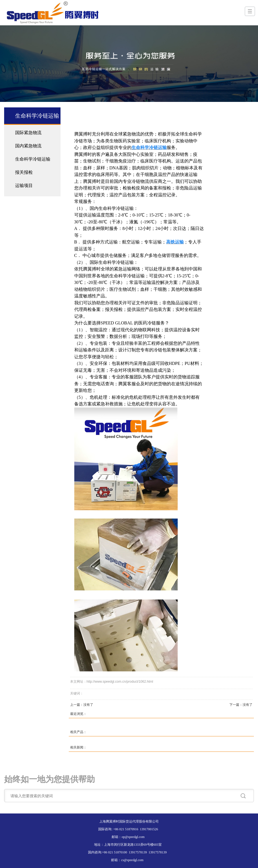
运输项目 (24, 185)
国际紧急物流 (28, 133)
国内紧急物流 (28, 146)
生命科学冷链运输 (33, 159)
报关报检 (24, 172)
